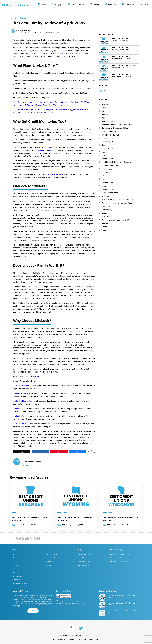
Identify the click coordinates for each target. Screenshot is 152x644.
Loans (104, 186)
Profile (27, 465)
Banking (105, 114)
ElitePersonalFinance (23, 30)
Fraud (104, 152)
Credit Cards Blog (84, 565)
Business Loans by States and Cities (117, 125)
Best (103, 118)
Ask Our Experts (51, 554)
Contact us (17, 558)
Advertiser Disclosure (19, 18)
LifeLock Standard (57, 54)
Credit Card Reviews (110, 135)
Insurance (106, 172)
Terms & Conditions (83, 635)
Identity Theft (107, 159)
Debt (104, 145)
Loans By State (108, 189)
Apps (104, 108)
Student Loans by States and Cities (116, 220)
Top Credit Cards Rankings (119, 554)
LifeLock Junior (20, 409)
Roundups (106, 206)
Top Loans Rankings (117, 558)
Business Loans (108, 121)
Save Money (107, 210)
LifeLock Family (20, 424)
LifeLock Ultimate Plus (48, 150)
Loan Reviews (107, 182)
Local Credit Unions (110, 193)
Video (104, 230)
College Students (109, 131)
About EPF (17, 554)
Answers (105, 104)
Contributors (50, 562)
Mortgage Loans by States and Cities (117, 199)
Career (16, 565)
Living (104, 179)
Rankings (16, 572)
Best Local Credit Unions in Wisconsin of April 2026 (121, 519)
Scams (104, 213)
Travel (104, 227)
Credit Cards (107, 138)
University (17, 569)
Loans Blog (82, 558)
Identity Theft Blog (84, 554)
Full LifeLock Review (30, 376)
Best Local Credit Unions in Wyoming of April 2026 (75, 519)
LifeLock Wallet (20, 416)
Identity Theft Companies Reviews (48, 32)
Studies (105, 223)
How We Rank (50, 558)
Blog (15, 562)
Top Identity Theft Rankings (120, 562)
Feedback (49, 565)
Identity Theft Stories (110, 165)
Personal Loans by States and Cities (117, 203)
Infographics (107, 169)
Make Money (107, 196)
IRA (103, 176)
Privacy (66, 635)
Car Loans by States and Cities (115, 128)
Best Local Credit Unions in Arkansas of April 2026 (30, 519)
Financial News (108, 148)
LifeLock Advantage (54, 174)
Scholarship (107, 216)
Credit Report (107, 142)
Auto (103, 111)
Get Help (33, 611)
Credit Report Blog (84, 562)
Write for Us (17, 576)
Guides (104, 155)
